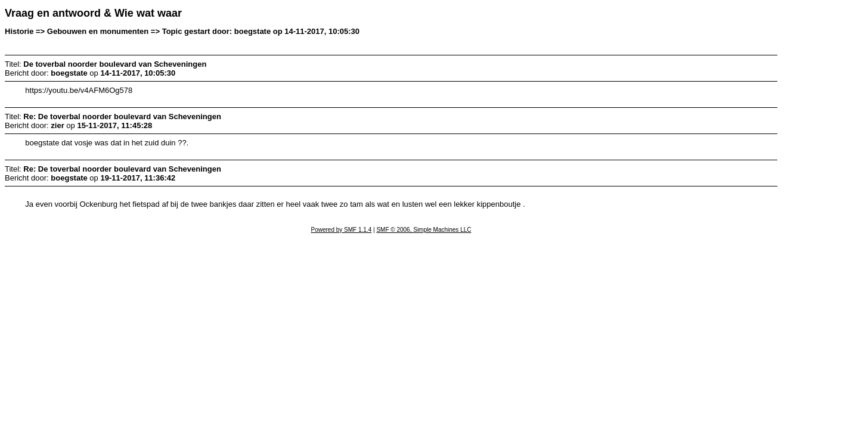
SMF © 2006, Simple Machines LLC (424, 230)
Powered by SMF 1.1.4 (342, 230)
